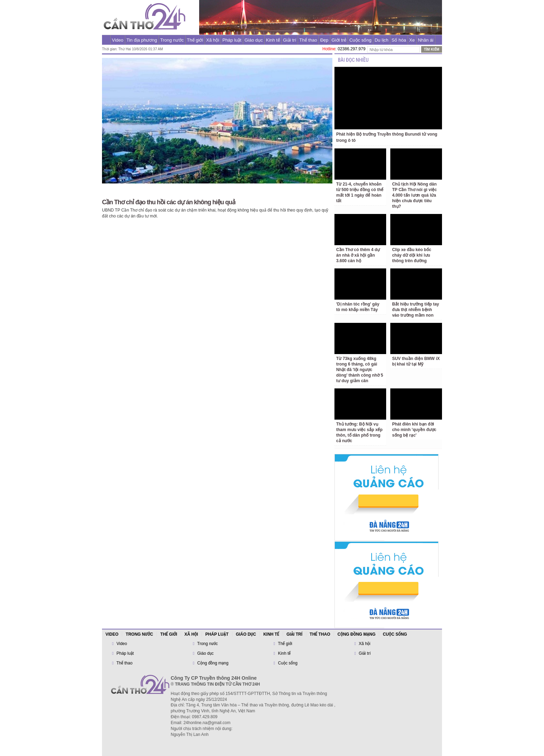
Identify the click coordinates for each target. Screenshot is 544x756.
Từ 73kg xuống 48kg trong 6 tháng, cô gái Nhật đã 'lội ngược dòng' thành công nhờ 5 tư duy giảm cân (360, 370)
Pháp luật (232, 40)
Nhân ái (426, 40)
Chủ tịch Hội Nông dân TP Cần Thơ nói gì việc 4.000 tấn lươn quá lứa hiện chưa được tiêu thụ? (414, 195)
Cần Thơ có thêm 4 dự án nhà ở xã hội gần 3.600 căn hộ (358, 255)
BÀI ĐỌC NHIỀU (353, 60)
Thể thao (308, 40)
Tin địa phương (142, 40)
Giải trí (290, 40)
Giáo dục (254, 40)
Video (118, 40)
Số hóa (399, 40)
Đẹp (324, 40)
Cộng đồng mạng (357, 634)
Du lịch (382, 40)
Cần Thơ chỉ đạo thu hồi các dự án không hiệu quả (169, 202)
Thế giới (195, 40)
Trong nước (172, 40)
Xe (412, 40)
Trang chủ (106, 40)
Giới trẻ (339, 40)
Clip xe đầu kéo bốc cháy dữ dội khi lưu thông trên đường (412, 255)
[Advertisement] (68, 139)
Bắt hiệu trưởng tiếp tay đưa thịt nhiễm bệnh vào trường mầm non (415, 310)
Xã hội (213, 40)
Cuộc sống (360, 40)
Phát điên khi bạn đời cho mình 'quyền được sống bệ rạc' (414, 430)
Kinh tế (273, 40)
